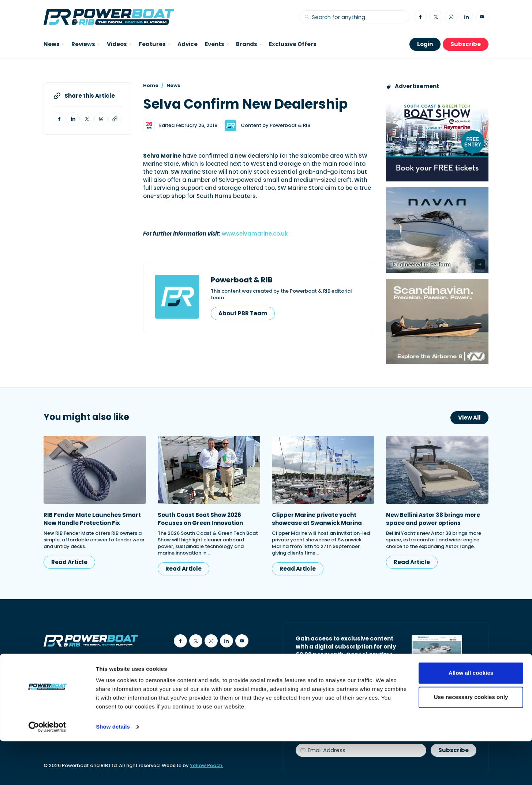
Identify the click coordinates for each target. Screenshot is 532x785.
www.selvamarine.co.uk (255, 234)
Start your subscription (338, 671)
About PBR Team (243, 313)
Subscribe (466, 44)
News (173, 85)
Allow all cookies (471, 717)
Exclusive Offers (293, 44)
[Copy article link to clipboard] (115, 119)
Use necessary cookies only (471, 741)
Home (151, 85)
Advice (188, 44)
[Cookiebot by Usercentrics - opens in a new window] (47, 771)
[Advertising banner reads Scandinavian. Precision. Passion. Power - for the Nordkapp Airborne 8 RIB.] (437, 321)
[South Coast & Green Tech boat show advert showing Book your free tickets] (437, 139)
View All (469, 418)
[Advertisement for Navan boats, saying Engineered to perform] (437, 230)
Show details (113, 771)
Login (425, 44)
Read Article (69, 562)
